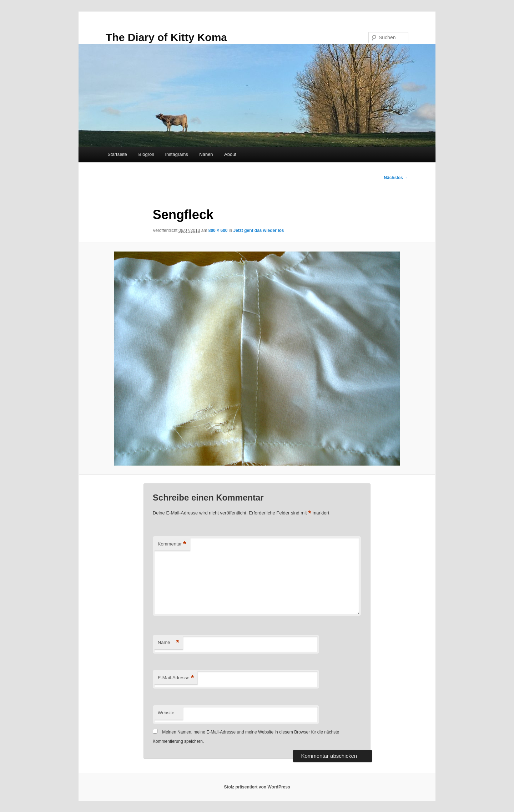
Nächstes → (396, 178)
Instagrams (176, 154)
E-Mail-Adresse (176, 678)
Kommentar (172, 544)
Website (166, 713)
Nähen (206, 154)
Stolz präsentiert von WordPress (257, 787)
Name (168, 643)
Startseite (117, 154)
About (230, 154)
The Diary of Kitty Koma (166, 37)
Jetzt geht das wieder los (259, 230)
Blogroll (146, 154)
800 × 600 (218, 230)
